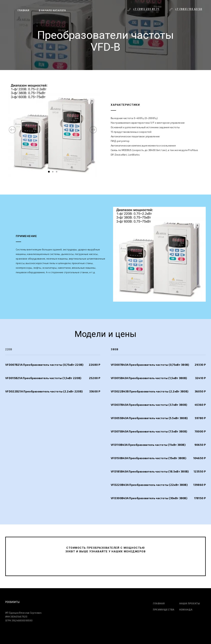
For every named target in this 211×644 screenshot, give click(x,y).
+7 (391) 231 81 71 (146, 9)
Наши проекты (190, 603)
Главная (23, 10)
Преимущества (164, 610)
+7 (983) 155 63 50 (189, 9)
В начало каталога (52, 10)
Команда (186, 610)
